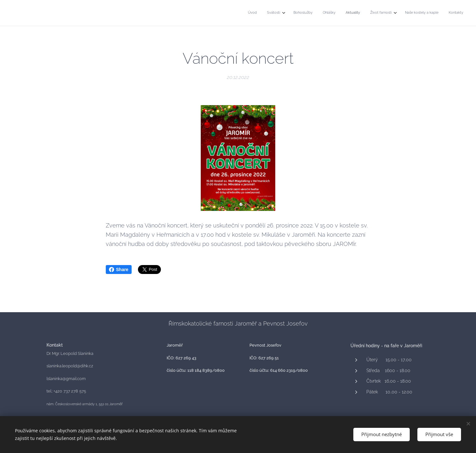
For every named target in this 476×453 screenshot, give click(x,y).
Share (119, 270)
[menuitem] (387, 13)
